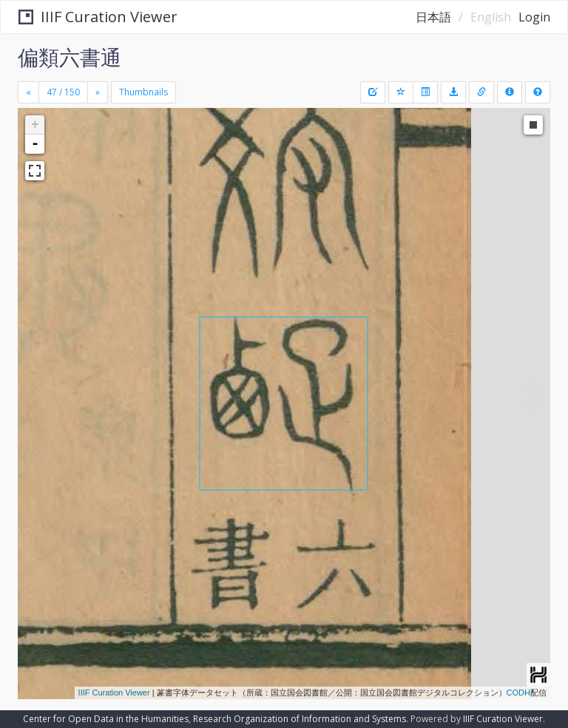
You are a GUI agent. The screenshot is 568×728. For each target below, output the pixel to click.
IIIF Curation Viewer (98, 17)
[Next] (98, 92)
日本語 (433, 17)
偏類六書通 (70, 57)
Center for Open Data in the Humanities (106, 719)
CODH (518, 693)
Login (534, 17)
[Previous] (28, 92)
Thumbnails (143, 92)
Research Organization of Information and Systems (300, 719)
